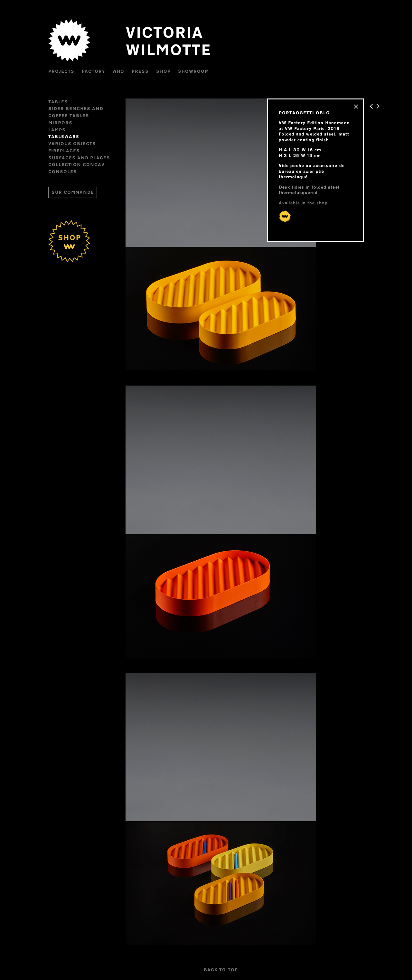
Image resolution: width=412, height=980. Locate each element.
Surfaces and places (79, 158)
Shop (163, 71)
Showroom (193, 71)
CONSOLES (63, 172)
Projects (61, 71)
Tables (58, 102)
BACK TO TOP (221, 970)
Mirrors (60, 123)
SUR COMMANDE (73, 192)
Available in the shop (303, 203)
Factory (93, 71)
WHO (118, 71)
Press (140, 71)
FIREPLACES (64, 151)
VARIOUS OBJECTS (72, 144)
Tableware (64, 136)
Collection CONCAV (76, 164)
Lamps (57, 130)
